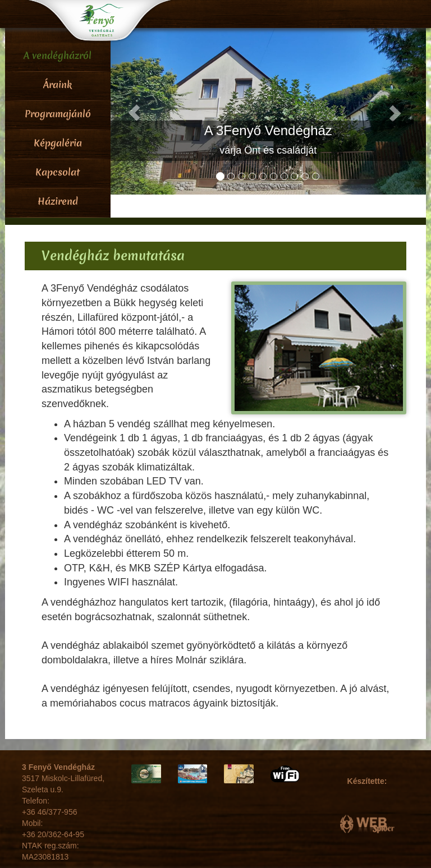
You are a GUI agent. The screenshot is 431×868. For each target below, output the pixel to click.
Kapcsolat (58, 172)
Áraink (58, 84)
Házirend (58, 201)
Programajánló (58, 114)
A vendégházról (58, 55)
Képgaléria (58, 143)
